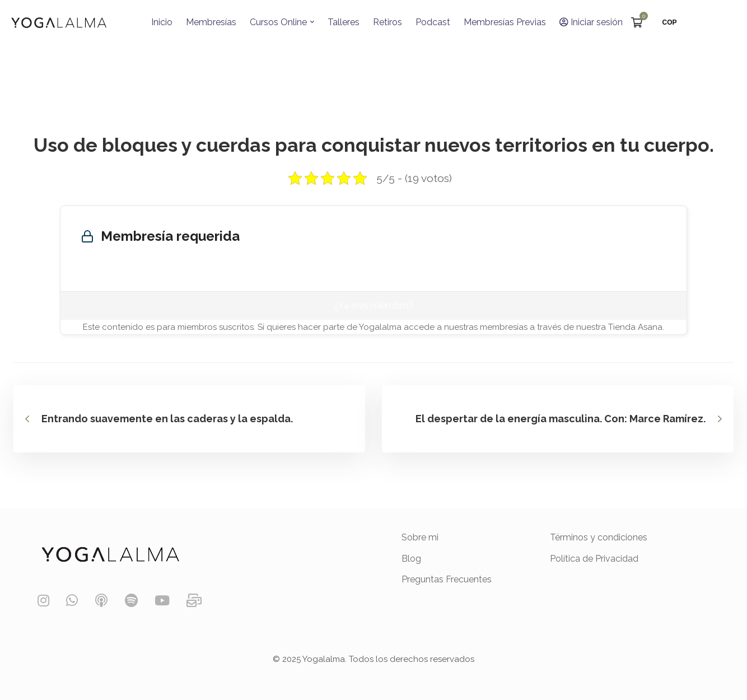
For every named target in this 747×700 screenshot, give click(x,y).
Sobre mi (420, 537)
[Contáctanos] (194, 601)
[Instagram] (43, 601)
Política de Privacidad (594, 559)
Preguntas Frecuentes (447, 579)
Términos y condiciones (599, 537)
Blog (411, 559)
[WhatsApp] (72, 601)
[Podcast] (101, 601)
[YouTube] (162, 601)
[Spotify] (131, 601)
